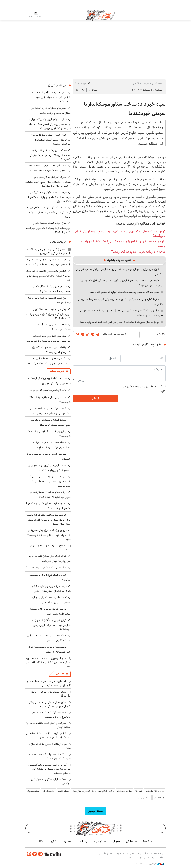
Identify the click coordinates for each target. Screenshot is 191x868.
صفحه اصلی (158, 83)
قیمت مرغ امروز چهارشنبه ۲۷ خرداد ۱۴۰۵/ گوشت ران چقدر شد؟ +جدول (50, 589)
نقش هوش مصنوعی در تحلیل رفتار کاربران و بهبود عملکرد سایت (50, 704)
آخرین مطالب (57, 371)
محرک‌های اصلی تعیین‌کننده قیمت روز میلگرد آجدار (48, 725)
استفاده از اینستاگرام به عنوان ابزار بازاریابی (51, 781)
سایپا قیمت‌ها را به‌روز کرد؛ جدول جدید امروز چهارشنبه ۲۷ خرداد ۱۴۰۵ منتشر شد (48, 168)
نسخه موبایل (96, 811)
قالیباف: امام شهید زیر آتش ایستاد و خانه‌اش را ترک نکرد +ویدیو (49, 381)
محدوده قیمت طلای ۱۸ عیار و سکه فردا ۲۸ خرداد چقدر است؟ (48, 506)
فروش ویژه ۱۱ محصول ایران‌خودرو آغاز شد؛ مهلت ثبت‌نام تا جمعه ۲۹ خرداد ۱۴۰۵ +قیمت (49, 535)
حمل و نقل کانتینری (155, 791)
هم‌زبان (116, 841)
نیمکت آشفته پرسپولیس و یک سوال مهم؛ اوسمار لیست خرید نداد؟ (50, 422)
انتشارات (67, 841)
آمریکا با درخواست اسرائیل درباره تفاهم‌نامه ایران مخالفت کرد (51, 600)
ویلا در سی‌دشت (125, 791)
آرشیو (53, 841)
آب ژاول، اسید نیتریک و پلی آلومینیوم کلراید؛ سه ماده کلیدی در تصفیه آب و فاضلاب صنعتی (49, 769)
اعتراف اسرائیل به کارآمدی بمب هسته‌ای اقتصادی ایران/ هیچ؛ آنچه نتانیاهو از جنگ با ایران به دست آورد (48, 181)
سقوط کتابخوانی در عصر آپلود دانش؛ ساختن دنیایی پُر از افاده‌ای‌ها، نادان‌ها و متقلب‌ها (121, 302)
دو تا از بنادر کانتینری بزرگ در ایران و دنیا (50, 746)
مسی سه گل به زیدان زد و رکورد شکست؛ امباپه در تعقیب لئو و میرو (125, 292)
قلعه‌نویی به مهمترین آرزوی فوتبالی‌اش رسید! (54, 327)
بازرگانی (60, 674)
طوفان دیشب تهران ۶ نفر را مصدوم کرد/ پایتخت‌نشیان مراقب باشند (123, 244)
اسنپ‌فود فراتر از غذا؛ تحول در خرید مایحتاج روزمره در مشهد (50, 715)
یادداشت (83, 841)
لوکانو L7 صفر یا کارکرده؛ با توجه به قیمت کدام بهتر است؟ (50, 756)
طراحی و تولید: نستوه (150, 864)
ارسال (95, 399)
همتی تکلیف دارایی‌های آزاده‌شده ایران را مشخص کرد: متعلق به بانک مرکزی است (48, 262)
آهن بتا (139, 791)
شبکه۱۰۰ (148, 841)
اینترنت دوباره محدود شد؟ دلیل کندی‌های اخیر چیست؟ (51, 350)
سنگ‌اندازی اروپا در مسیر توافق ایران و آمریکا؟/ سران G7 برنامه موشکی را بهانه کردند (49, 212)
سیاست (145, 83)
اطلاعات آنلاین (100, 15)
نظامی (136, 83)
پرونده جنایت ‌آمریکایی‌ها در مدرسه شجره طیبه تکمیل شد (50, 611)
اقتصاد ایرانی (49, 791)
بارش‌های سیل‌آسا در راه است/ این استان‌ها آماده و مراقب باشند (51, 111)
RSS (42, 841)
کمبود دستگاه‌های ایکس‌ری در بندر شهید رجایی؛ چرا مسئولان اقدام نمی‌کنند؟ (120, 234)
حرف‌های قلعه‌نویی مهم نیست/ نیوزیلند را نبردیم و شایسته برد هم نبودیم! (48, 338)
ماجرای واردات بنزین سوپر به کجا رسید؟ (138, 252)
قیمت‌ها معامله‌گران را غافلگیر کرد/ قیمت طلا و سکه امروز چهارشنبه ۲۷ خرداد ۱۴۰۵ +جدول (49, 197)
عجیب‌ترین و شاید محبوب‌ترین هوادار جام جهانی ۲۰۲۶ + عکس (49, 649)
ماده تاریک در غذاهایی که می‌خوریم (48, 390)
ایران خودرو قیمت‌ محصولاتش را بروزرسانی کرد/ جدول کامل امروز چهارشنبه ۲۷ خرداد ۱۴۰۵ (48, 228)
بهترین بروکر (33, 791)
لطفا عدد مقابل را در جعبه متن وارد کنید (144, 389)
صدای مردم (100, 841)
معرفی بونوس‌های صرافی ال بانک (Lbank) (51, 694)
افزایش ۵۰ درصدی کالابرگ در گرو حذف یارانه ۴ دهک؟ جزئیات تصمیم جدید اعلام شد (48, 275)
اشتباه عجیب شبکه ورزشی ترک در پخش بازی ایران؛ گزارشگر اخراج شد (51, 445)
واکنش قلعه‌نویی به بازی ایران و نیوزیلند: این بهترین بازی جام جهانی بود (49, 361)
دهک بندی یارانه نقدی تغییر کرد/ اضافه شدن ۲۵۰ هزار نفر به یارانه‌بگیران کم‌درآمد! (50, 155)
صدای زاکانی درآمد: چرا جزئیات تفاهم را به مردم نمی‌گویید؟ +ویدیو (49, 251)
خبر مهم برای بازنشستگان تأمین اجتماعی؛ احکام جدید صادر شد (52, 289)
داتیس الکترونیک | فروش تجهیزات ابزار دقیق (93, 791)
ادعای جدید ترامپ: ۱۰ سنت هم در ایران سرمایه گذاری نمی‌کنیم (48, 638)
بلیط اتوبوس (144, 798)
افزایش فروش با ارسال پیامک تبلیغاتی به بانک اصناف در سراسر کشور (48, 736)
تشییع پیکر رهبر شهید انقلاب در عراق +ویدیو (49, 548)
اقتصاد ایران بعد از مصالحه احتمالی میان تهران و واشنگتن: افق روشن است (50, 411)
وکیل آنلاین (64, 791)
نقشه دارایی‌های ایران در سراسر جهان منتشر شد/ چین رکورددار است (49, 468)
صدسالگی (132, 841)
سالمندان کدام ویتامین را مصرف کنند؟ (46, 568)
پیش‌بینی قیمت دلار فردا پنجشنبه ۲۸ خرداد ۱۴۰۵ (49, 434)
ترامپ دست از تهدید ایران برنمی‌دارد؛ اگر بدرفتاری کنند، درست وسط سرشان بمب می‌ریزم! (49, 481)
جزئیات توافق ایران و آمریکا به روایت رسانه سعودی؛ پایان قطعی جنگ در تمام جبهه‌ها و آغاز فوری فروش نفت (50, 124)
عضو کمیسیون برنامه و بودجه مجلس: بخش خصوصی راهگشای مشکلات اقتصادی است (48, 662)
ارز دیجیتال (159, 798)
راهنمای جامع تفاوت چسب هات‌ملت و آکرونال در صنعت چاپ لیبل (49, 683)
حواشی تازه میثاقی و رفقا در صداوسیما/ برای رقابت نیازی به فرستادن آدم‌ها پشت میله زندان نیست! (48, 519)
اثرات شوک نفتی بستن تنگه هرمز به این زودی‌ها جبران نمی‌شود (50, 559)
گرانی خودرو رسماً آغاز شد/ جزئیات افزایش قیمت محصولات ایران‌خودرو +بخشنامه (51, 97)
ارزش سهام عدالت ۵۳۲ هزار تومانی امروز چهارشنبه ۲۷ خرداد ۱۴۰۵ (50, 495)
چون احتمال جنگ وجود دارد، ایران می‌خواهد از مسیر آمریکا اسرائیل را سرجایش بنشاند (51, 139)
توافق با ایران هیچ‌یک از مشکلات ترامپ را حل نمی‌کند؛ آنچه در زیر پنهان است (119, 322)
